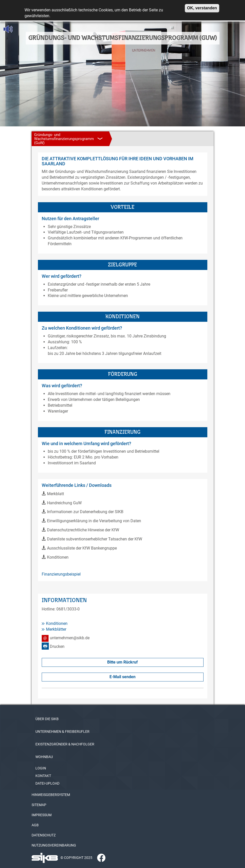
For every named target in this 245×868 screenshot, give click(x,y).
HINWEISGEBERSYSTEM (51, 795)
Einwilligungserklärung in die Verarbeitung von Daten (94, 521)
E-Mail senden (122, 677)
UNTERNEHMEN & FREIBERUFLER (62, 732)
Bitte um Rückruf (122, 662)
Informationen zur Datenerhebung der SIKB (85, 512)
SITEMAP (39, 805)
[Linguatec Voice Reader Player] (19, 29)
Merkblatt (55, 494)
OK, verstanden (202, 6)
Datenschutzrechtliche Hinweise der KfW (83, 530)
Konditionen (58, 557)
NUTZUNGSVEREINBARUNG (54, 845)
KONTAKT (43, 776)
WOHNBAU (44, 757)
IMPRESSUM (42, 815)
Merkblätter (56, 629)
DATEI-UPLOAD (47, 783)
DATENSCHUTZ (44, 835)
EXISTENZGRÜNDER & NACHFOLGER (65, 744)
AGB (35, 825)
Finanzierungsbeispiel (61, 574)
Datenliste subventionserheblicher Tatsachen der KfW (95, 539)
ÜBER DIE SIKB (47, 719)
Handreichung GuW (64, 503)
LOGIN (41, 768)
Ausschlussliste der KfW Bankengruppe (82, 548)
